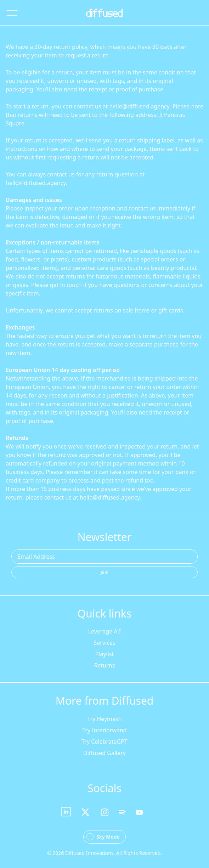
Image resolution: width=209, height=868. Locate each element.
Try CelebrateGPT (104, 742)
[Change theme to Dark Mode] (104, 837)
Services (104, 643)
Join (104, 572)
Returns (105, 665)
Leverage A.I (104, 631)
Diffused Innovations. (90, 853)
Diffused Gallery (104, 753)
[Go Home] (104, 13)
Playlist (105, 654)
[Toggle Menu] (12, 13)
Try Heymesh (104, 719)
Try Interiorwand (104, 730)
